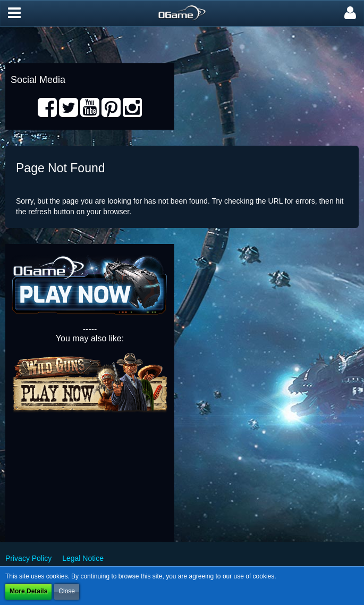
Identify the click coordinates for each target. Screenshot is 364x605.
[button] (14, 13)
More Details (28, 591)
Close (67, 591)
